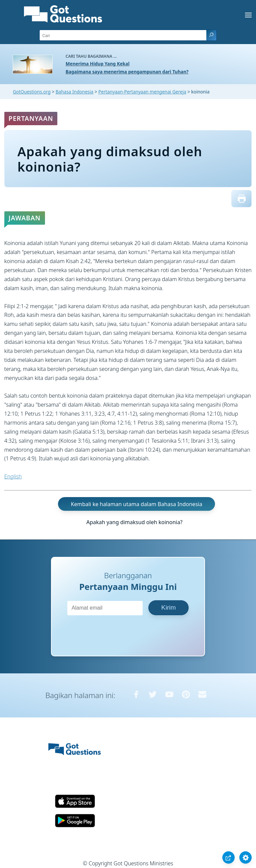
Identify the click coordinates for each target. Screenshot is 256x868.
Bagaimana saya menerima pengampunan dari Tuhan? (127, 72)
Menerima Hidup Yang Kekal (98, 64)
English (13, 476)
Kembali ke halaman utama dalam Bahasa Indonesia (137, 504)
